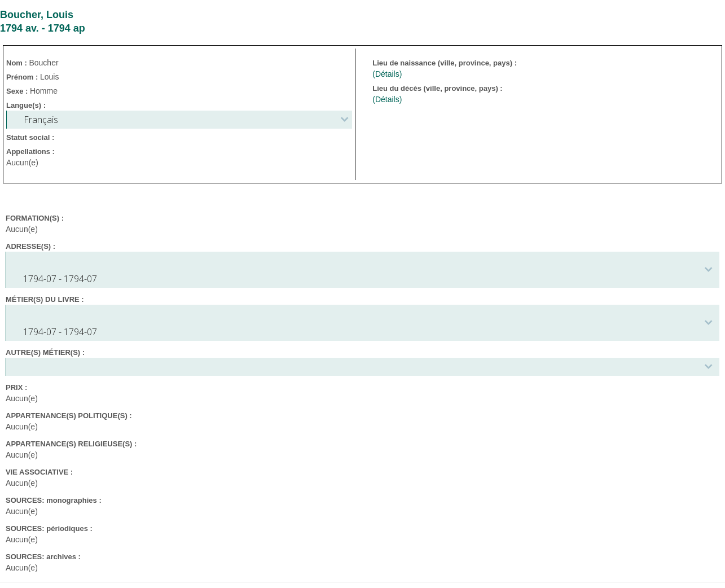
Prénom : (23, 77)
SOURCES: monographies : (54, 500)
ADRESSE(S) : (30, 246)
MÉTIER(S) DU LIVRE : (45, 299)
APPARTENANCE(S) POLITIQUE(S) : (69, 416)
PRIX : (16, 387)
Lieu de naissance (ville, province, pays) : (445, 63)
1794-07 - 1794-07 (60, 279)
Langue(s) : (26, 105)
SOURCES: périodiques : (49, 528)
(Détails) (387, 74)
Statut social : (30, 137)
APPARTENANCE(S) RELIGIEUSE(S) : (71, 444)
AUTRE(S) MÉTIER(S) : (45, 352)
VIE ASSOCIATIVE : (39, 472)
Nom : (17, 63)
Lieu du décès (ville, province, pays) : (438, 88)
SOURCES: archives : (43, 557)
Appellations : (30, 152)
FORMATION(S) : (35, 218)
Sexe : (18, 91)
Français (41, 120)
